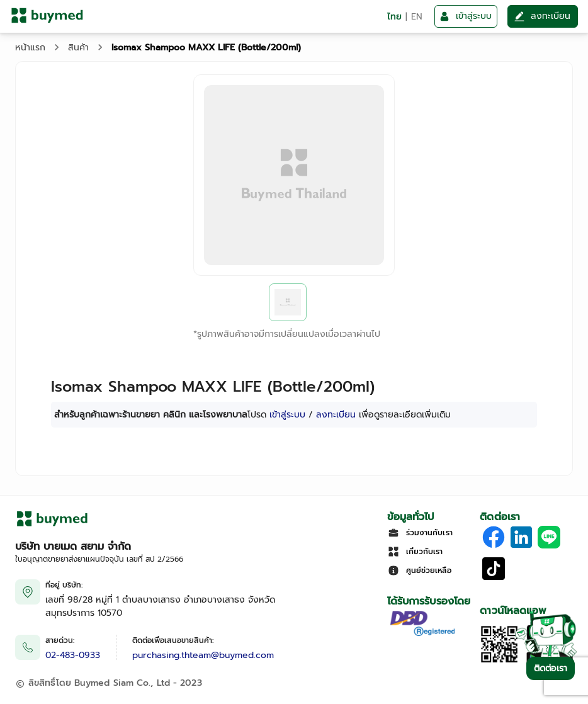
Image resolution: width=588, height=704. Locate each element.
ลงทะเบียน (336, 415)
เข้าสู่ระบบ (287, 415)
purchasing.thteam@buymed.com (203, 655)
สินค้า (78, 48)
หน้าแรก (30, 48)
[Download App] (499, 661)
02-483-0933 (73, 655)
